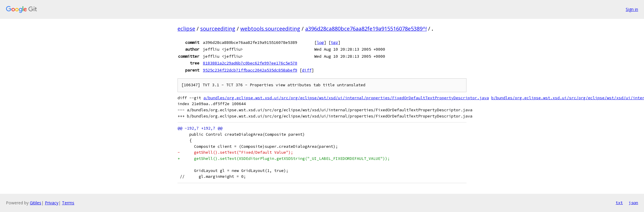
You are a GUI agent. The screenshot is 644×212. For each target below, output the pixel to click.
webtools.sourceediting (270, 29)
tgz (334, 42)
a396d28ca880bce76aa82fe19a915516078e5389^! (366, 29)
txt (619, 203)
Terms (68, 203)
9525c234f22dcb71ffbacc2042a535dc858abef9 (250, 70)
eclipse (186, 29)
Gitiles (36, 203)
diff (307, 70)
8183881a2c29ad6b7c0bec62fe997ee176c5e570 (250, 63)
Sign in (632, 9)
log (320, 42)
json (633, 203)
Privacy (52, 203)
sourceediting (218, 29)
